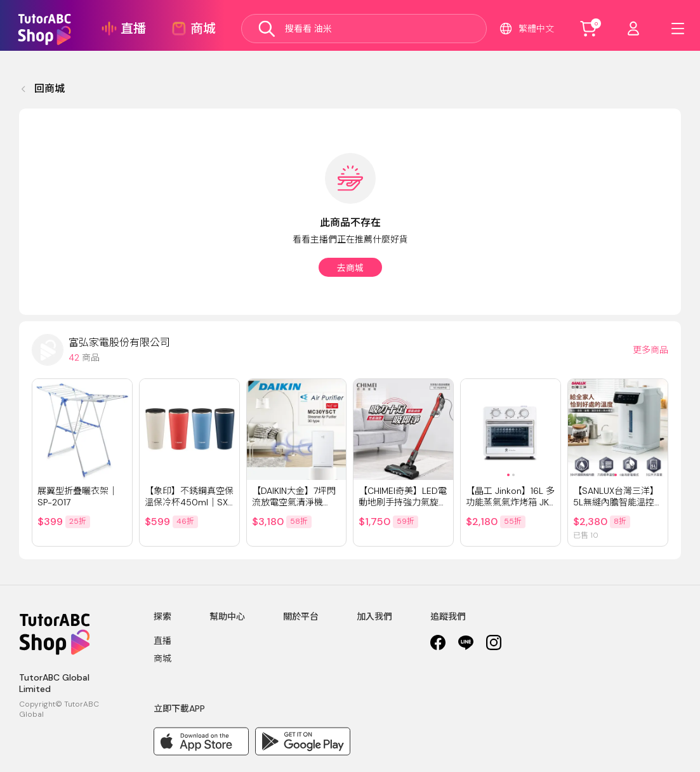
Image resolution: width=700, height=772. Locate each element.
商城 (162, 658)
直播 (162, 641)
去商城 (350, 268)
